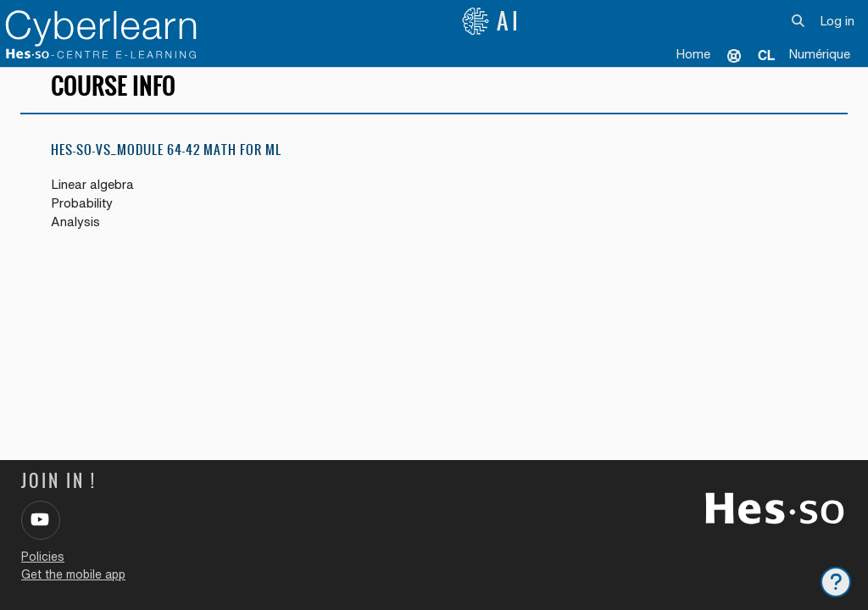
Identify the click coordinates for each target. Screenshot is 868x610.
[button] (798, 21)
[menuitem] (766, 55)
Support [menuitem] (734, 55)
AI (492, 21)
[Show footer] (836, 582)
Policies (43, 557)
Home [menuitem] (693, 54)
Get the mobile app (73, 574)
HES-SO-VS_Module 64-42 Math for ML (166, 161)
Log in (837, 21)
